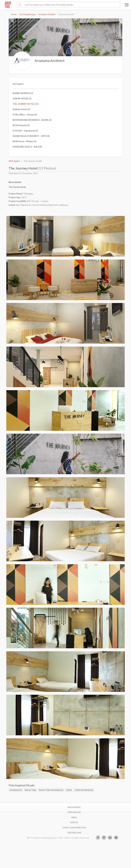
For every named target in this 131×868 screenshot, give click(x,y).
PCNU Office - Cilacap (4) (25, 115)
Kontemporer (16, 790)
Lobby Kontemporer (84, 790)
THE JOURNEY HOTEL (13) (26, 104)
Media (74, 817)
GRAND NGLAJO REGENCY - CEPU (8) (31, 136)
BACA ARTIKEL (74, 807)
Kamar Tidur (31, 790)
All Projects (18, 84)
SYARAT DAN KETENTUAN (74, 828)
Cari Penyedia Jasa (27, 14)
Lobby (69, 790)
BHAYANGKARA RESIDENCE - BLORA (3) (32, 120)
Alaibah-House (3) (21, 109)
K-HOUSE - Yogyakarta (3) (25, 131)
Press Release (74, 812)
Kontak (74, 822)
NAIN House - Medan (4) (24, 141)
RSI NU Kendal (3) (21, 125)
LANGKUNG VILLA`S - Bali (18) (27, 147)
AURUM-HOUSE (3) (22, 99)
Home (14, 14)
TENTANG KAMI (74, 833)
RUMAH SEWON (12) (23, 93)
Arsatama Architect (47, 14)
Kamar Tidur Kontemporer (51, 790)
